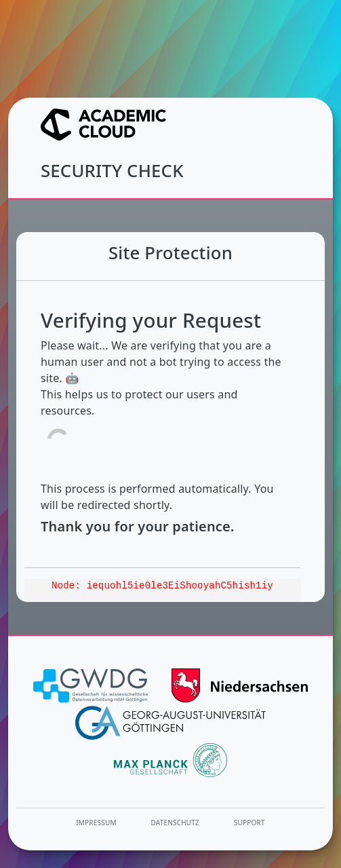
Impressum (96, 823)
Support (249, 823)
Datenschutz (176, 823)
